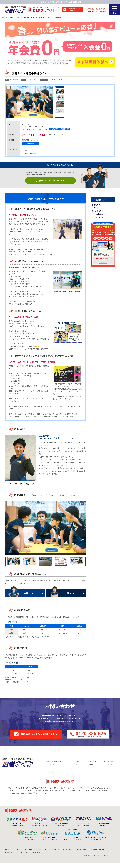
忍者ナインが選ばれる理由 (54, 763)
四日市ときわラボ (98, 219)
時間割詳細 (31, 145)
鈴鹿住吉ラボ (97, 207)
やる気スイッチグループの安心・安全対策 (91, 851)
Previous (60, 89)
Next (60, 119)
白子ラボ (95, 210)
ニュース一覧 (50, 766)
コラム (76, 766)
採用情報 (37, 854)
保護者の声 (92, 763)
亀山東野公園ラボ (98, 213)
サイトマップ (108, 766)
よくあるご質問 (109, 763)
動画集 (91, 766)
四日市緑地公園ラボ (99, 216)
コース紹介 (77, 763)
